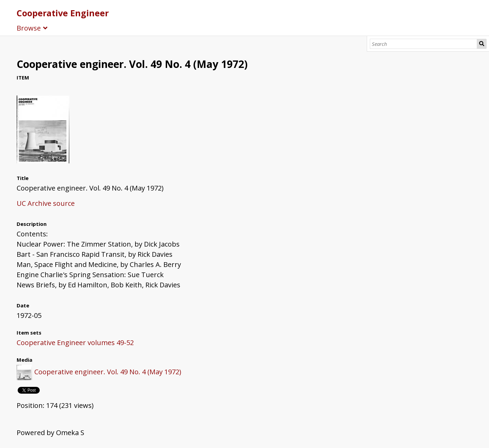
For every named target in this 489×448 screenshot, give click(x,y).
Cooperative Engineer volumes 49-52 (75, 343)
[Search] (424, 44)
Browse (29, 28)
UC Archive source (46, 203)
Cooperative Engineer (63, 13)
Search (482, 44)
